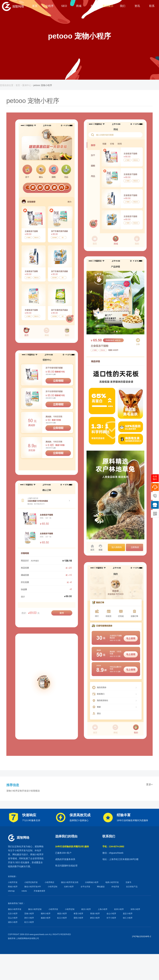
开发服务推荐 (39, 891)
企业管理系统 (37, 858)
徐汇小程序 (128, 918)
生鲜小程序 (69, 887)
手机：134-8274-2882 (113, 846)
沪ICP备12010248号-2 (142, 937)
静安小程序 (95, 918)
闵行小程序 (29, 918)
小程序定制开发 (31, 882)
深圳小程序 (135, 909)
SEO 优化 (20, 862)
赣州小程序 (46, 914)
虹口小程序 (62, 918)
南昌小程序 (62, 914)
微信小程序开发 (15, 909)
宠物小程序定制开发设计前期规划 (23, 791)
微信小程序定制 (35, 909)
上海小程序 (103, 909)
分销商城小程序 (92, 882)
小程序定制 (52, 887)
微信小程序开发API (33, 887)
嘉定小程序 (128, 914)
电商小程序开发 (112, 882)
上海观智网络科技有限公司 (28, 938)
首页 (18, 85)
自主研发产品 (132, 887)
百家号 (128, 882)
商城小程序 (36, 854)
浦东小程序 (13, 922)
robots (24, 891)
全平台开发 (85, 887)
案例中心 (27, 85)
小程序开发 (20, 850)
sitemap (11, 891)
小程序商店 (49, 882)
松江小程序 (29, 922)
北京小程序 (13, 914)
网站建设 (17, 854)
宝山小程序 (13, 918)
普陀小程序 (78, 918)
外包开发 (115, 887)
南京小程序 (86, 909)
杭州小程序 (119, 909)
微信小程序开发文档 (70, 882)
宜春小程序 (29, 914)
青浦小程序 (95, 914)
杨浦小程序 (46, 918)
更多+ (149, 784)
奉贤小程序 (78, 914)
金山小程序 (111, 914)
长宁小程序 (111, 918)
